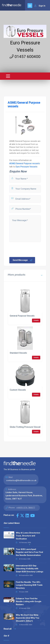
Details (36, 320)
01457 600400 (25, 57)
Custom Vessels (18, 390)
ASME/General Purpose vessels (25, 163)
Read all (10, 629)
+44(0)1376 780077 (26, 508)
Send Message (23, 260)
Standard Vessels (18, 353)
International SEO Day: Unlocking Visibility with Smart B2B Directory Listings (30, 569)
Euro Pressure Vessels (26, 167)
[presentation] (29, 249)
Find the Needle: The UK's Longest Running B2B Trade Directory (29, 585)
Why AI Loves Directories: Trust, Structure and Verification (28, 536)
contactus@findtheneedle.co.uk (21, 480)
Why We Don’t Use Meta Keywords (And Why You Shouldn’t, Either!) (28, 618)
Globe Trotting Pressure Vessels (26, 427)
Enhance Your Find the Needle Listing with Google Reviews (29, 602)
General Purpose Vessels (22, 316)
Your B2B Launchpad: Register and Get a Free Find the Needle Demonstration (29, 552)
